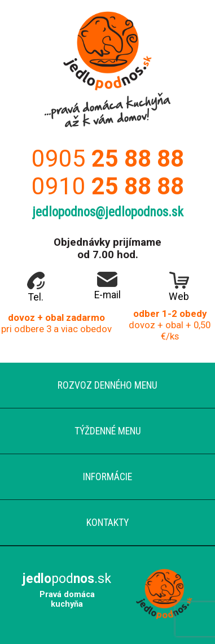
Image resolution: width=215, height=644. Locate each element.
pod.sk (67, 579)
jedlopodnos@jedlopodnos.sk (108, 212)
